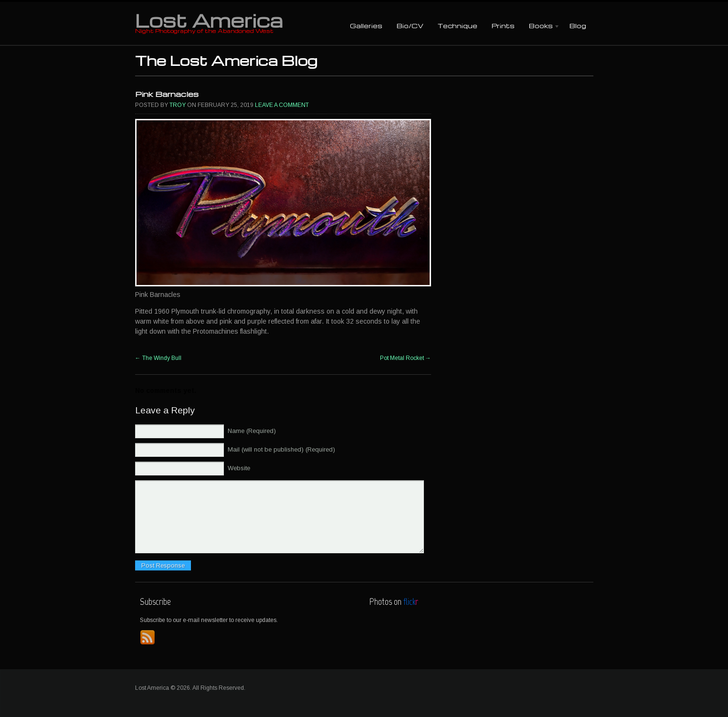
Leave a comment (282, 105)
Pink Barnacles (167, 94)
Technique (458, 26)
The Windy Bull (158, 358)
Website (239, 468)
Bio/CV (410, 26)
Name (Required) (252, 431)
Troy (178, 105)
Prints (503, 26)
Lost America (209, 20)
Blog (578, 26)
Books (541, 26)
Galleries (366, 26)
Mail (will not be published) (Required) (281, 449)
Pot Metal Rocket (406, 358)
